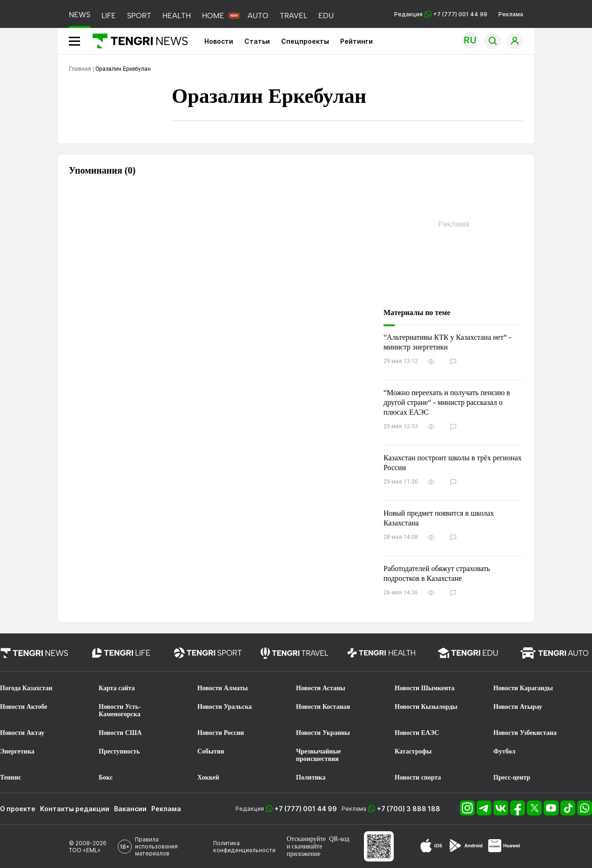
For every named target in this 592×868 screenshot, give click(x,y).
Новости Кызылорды (426, 707)
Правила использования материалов (156, 846)
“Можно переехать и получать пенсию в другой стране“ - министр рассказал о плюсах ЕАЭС (447, 402)
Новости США (120, 733)
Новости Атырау (518, 707)
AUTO (258, 16)
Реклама (511, 14)
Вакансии (130, 809)
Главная (80, 69)
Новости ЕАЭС (417, 733)
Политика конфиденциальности (244, 847)
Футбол (504, 751)
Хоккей (208, 777)
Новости (219, 41)
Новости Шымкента (425, 688)
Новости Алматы (223, 688)
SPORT (139, 16)
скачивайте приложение (304, 850)
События (211, 751)
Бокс (106, 777)
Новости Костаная (323, 707)
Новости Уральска (225, 707)
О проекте (18, 809)
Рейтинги (357, 41)
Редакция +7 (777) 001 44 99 (441, 14)
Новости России (221, 733)
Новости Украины (323, 733)
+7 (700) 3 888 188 (409, 809)
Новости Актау (22, 733)
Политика (311, 777)
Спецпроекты (305, 41)
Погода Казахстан (26, 688)
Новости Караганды (523, 688)
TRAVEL (293, 16)
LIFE (109, 16)
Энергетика (17, 751)
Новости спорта (418, 777)
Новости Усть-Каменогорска (120, 710)
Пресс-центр (512, 777)
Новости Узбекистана (525, 733)
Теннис (10, 777)
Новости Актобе (24, 707)
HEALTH (177, 16)
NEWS (80, 15)
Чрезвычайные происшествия (319, 755)
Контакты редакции (75, 809)
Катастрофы (413, 751)
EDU (326, 16)
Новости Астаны (321, 688)
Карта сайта (117, 688)
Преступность (119, 751)
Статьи (257, 41)
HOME (213, 16)
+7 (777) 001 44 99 (306, 809)
